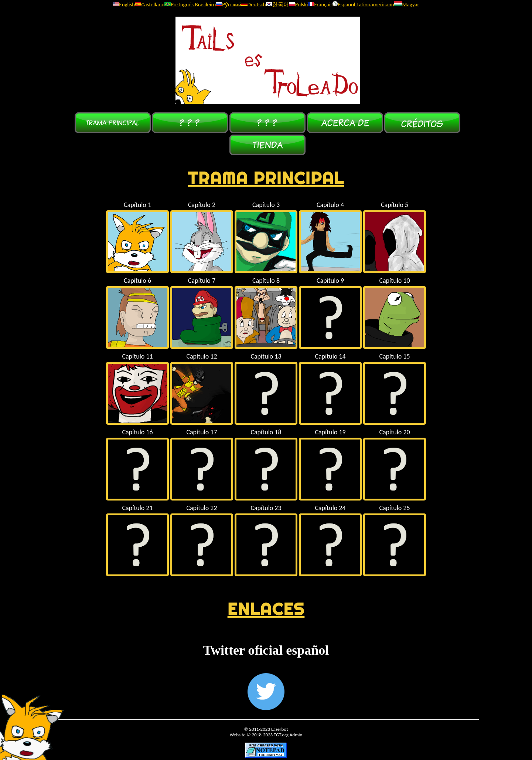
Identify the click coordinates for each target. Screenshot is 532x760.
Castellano (150, 4)
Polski (299, 4)
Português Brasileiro (190, 4)
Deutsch (254, 4)
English (124, 4)
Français (320, 4)
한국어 (277, 4)
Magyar (407, 4)
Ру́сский (229, 4)
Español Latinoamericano (363, 4)
